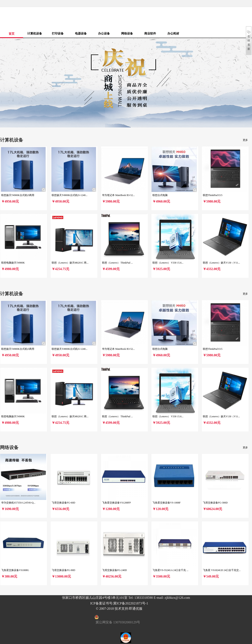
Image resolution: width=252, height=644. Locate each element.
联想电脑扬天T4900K (13, 263)
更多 (245, 140)
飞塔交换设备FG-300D (215, 503)
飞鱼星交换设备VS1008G (15, 570)
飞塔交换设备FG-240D (114, 570)
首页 (12, 34)
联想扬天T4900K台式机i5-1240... (70, 195)
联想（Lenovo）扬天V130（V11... (221, 263)
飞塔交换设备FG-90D (63, 570)
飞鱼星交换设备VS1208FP (116, 503)
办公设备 (104, 33)
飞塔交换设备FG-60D (63, 503)
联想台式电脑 (160, 195)
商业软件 (150, 33)
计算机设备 (35, 33)
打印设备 (58, 33)
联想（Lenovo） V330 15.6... (168, 263)
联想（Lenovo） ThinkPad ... (117, 263)
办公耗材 (173, 33)
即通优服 (136, 609)
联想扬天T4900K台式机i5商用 (18, 195)
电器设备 (81, 33)
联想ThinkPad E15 (213, 195)
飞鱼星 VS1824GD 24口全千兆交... (222, 570)
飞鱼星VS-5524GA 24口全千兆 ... (170, 570)
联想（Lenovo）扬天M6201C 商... (70, 263)
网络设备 (127, 33)
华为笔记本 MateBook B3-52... (118, 195)
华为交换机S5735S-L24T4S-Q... (18, 503)
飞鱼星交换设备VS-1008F (167, 503)
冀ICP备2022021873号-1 (131, 603)
